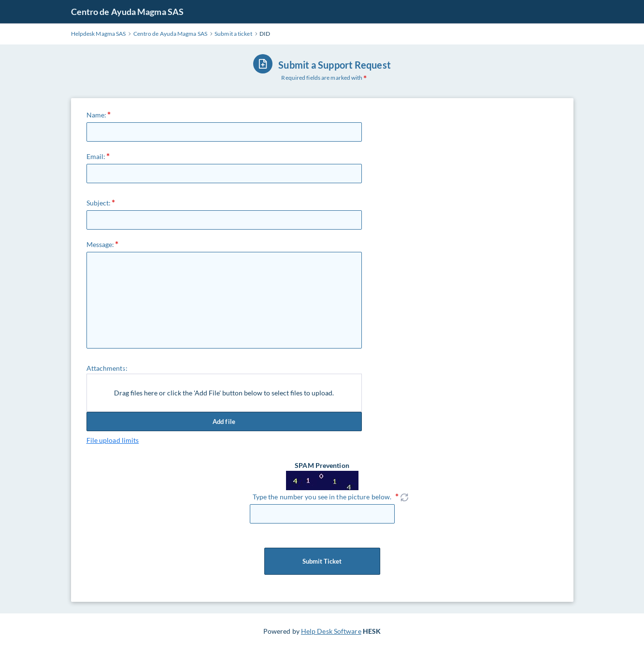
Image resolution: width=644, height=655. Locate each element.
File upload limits (113, 440)
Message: (100, 244)
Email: (96, 156)
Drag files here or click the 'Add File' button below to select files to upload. (224, 393)
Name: (97, 115)
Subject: (99, 203)
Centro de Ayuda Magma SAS (128, 12)
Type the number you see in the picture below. (322, 497)
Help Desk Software (331, 631)
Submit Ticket (322, 561)
